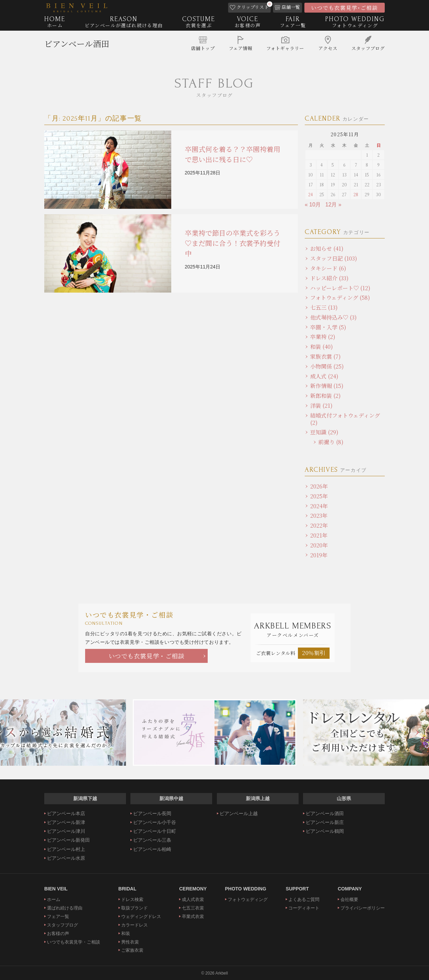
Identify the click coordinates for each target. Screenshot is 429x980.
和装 (126, 934)
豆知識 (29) (324, 432)
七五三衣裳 (193, 908)
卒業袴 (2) (323, 337)
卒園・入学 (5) (328, 327)
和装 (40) (322, 347)
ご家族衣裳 (132, 950)
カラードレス (134, 925)
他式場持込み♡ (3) (333, 317)
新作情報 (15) (327, 386)
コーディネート (304, 908)
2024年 (319, 506)
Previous (12, 732)
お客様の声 (58, 934)
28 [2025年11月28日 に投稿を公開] (356, 194)
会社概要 (349, 899)
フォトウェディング (248, 899)
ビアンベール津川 (66, 831)
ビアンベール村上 (66, 849)
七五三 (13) (324, 307)
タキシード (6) (328, 268)
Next (417, 732)
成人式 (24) (324, 376)
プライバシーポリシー (363, 908)
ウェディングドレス (141, 916)
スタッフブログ (62, 925)
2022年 (319, 525)
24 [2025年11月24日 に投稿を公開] (311, 194)
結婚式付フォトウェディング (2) (345, 419)
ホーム (54, 899)
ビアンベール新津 (66, 822)
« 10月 (313, 205)
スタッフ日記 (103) (334, 258)
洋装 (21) (321, 406)
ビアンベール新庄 (325, 822)
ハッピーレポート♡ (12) (340, 288)
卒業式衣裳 (193, 916)
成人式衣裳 (193, 899)
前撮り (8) (331, 442)
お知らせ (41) (327, 248)
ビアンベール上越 (239, 813)
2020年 (319, 545)
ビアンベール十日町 (155, 831)
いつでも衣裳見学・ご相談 (147, 656)
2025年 (319, 496)
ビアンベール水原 (66, 858)
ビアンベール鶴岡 (325, 831)
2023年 (319, 516)
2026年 (319, 486)
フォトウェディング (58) (340, 298)
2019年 (319, 555)
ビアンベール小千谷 (155, 822)
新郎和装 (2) (325, 396)
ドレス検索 (132, 899)
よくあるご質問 (304, 899)
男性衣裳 (130, 942)
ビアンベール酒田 (77, 46)
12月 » (333, 205)
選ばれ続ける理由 (65, 908)
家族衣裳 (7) (325, 356)
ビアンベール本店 (66, 813)
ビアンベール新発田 (68, 840)
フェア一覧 (58, 916)
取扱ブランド (134, 908)
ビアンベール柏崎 (152, 849)
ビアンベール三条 (152, 840)
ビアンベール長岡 (152, 813)
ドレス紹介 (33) (329, 278)
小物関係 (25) (327, 366)
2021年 (319, 535)
